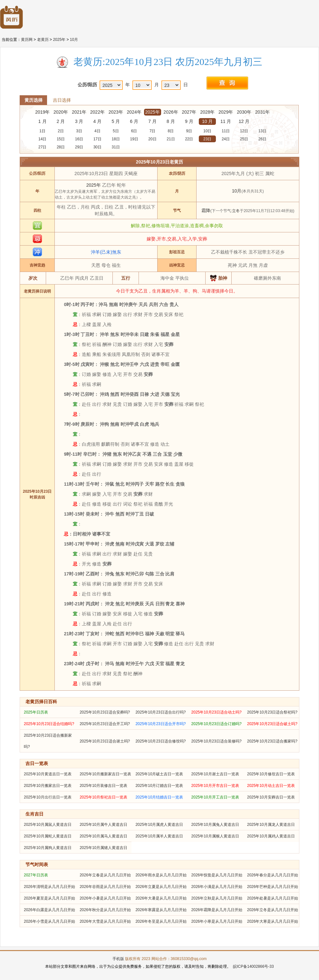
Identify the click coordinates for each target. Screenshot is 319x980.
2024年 (134, 112)
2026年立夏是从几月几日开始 (161, 887)
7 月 (152, 121)
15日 (61, 139)
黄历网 (27, 40)
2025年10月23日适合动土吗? (217, 712)
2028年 (207, 112)
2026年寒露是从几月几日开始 (161, 910)
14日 (42, 139)
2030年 (244, 112)
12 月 (244, 121)
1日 (42, 131)
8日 (171, 131)
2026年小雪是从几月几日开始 (49, 921)
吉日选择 (62, 100)
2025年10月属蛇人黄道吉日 (48, 836)
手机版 (118, 959)
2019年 (42, 112)
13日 (262, 131)
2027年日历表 (36, 875)
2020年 (61, 112)
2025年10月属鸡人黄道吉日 (271, 836)
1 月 (43, 121)
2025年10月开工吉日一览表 (215, 797)
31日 (116, 147)
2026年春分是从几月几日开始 (273, 875)
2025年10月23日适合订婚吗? (217, 724)
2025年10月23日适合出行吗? (160, 712)
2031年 (262, 112)
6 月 (134, 121)
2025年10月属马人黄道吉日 (103, 836)
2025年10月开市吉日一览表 (215, 786)
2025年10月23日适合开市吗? (160, 724)
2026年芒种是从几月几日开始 (273, 887)
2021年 (79, 112)
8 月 (171, 121)
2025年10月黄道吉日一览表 (48, 774)
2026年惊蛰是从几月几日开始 (217, 875)
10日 (207, 131)
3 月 (79, 121)
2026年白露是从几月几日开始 (49, 910)
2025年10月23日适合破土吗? (272, 724)
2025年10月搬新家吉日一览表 (105, 774)
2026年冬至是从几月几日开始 (161, 921)
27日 (42, 147)
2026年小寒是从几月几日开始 (217, 921)
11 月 (226, 121)
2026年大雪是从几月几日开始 (105, 921)
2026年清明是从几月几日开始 (49, 887)
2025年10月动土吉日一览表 (271, 786)
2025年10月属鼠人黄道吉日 (48, 825)
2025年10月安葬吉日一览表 (271, 797)
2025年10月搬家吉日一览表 (48, 786)
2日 (61, 131)
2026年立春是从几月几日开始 (105, 875)
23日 (207, 139)
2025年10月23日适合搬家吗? (272, 741)
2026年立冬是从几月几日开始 (273, 910)
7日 (153, 131)
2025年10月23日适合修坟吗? (160, 741)
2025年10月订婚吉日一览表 (159, 786)
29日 (79, 147)
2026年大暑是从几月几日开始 (161, 898)
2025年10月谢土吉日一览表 (215, 774)
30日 (97, 147)
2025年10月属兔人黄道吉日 (215, 825)
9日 (189, 131)
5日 (116, 131)
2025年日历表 (36, 712)
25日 (244, 139)
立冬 (236, 211)
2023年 (116, 112)
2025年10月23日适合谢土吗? (105, 741)
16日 (79, 139)
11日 (226, 131)
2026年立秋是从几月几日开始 (217, 898)
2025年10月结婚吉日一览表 (159, 797)
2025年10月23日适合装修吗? (217, 741)
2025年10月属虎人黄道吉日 (159, 825)
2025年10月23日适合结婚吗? (49, 724)
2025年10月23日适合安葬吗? (105, 712)
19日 (134, 139)
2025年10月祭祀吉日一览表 (103, 797)
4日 (97, 131)
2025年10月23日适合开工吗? (105, 724)
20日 (152, 139)
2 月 (61, 121)
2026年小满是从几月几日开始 (217, 887)
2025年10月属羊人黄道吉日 (159, 836)
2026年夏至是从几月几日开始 (49, 898)
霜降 (206, 210)
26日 (262, 139)
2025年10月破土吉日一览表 (159, 774)
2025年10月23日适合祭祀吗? (272, 712)
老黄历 (43, 40)
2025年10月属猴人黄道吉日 (215, 836)
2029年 (226, 112)
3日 (79, 131)
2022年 (97, 112)
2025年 (59, 40)
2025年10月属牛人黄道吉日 (103, 825)
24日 (226, 139)
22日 (189, 139)
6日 (134, 131)
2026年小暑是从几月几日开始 (105, 898)
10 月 (207, 121)
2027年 (189, 112)
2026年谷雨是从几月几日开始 (105, 887)
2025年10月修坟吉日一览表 (271, 774)
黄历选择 (34, 100)
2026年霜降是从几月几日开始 (217, 910)
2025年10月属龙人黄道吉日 (271, 825)
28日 (61, 147)
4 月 (98, 121)
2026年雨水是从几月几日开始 (161, 875)
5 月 (116, 121)
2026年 (171, 112)
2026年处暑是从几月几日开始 (273, 898)
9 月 (189, 121)
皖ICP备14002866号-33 (253, 966)
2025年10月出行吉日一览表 (48, 797)
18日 (116, 139)
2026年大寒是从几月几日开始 (273, 921)
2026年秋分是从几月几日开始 (105, 910)
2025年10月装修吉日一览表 (103, 786)
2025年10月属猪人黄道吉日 (103, 848)
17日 (97, 139)
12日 (244, 131)
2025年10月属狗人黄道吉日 (48, 848)
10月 (74, 40)
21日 (171, 139)
